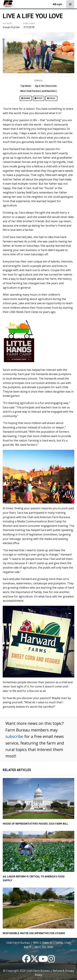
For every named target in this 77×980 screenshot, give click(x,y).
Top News (26, 86)
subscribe (14, 736)
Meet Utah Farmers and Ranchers (38, 91)
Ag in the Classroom (46, 86)
